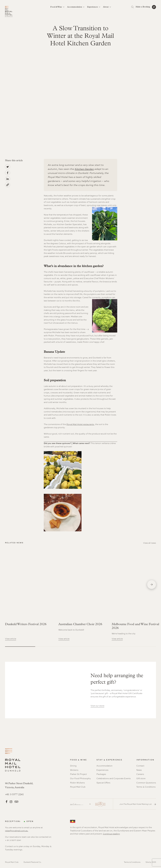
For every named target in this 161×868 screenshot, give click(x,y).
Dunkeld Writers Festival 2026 (26, 624)
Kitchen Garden (84, 169)
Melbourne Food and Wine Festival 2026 (135, 626)
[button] (146, 7)
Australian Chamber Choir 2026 (80, 624)
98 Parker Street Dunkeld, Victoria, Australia (19, 786)
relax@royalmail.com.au (17, 831)
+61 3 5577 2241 (14, 795)
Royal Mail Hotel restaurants (80, 424)
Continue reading (111, 834)
